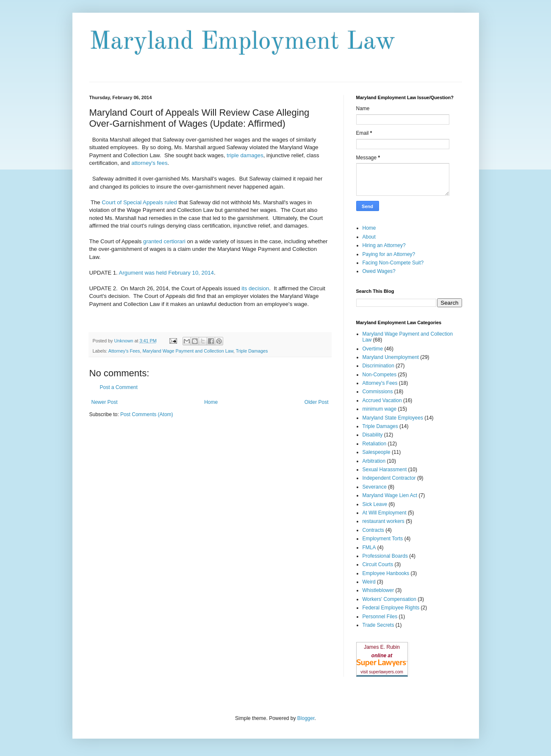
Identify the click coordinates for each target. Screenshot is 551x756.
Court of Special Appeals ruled (139, 202)
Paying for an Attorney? (389, 254)
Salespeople (377, 452)
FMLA (369, 548)
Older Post (317, 402)
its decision (255, 288)
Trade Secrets (378, 625)
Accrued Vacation (382, 400)
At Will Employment (385, 513)
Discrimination (378, 366)
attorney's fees (149, 163)
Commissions (378, 392)
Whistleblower (378, 590)
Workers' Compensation (389, 599)
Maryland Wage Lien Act (390, 495)
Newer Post (105, 402)
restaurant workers (383, 521)
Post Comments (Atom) (147, 414)
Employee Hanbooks (386, 573)
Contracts (373, 530)
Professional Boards (385, 556)
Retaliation (375, 444)
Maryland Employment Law (242, 42)
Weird (369, 582)
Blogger (306, 718)
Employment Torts (383, 539)
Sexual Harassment (385, 470)
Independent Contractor (389, 478)
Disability (373, 435)
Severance (375, 487)
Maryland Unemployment (391, 357)
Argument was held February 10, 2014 (166, 273)
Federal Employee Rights (391, 608)
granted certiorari (164, 241)
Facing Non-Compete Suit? (393, 263)
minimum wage (380, 409)
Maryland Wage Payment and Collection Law (188, 351)
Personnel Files (380, 617)
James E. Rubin (382, 647)
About (369, 237)
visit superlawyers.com (382, 672)
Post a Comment (119, 387)
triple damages (245, 155)
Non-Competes (380, 375)
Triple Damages (252, 351)
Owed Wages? (379, 271)
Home (211, 402)
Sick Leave (375, 504)
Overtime (373, 349)
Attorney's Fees (124, 351)
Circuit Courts (378, 564)
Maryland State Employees (393, 418)
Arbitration (374, 461)
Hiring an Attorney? (384, 245)
